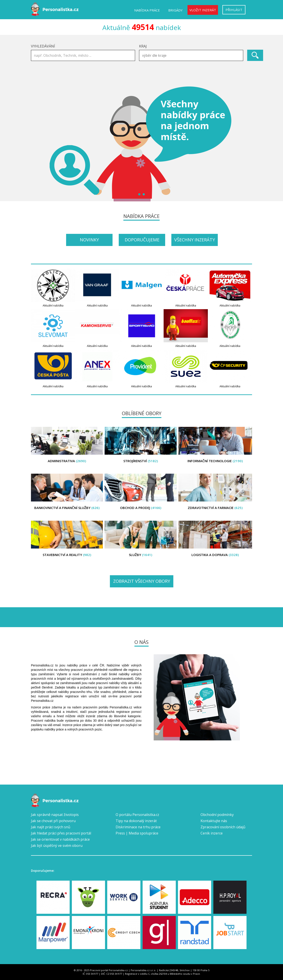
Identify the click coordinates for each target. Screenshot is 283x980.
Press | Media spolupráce (137, 833)
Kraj (143, 46)
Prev (37, 144)
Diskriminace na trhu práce (138, 827)
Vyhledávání (43, 46)
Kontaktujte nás (214, 821)
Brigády (175, 10)
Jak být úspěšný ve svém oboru (57, 846)
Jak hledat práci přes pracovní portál (61, 833)
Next (246, 144)
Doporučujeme (142, 240)
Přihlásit (234, 10)
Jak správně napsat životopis (55, 815)
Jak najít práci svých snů (51, 827)
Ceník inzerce (212, 833)
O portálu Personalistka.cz (137, 815)
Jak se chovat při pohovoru (53, 821)
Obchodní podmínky (217, 815)
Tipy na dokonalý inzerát (136, 821)
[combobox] (191, 55)
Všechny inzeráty (195, 240)
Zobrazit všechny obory (142, 581)
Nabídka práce (147, 10)
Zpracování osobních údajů (223, 827)
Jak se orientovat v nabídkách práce (60, 839)
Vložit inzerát (203, 10)
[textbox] (192, 56)
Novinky (89, 240)
